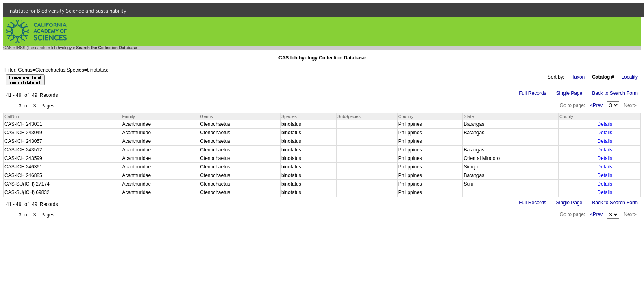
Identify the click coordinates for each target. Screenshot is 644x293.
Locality (630, 77)
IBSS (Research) (32, 48)
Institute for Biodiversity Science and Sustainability (67, 11)
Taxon (578, 77)
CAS (8, 48)
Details (605, 124)
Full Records (532, 93)
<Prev (596, 105)
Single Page (569, 93)
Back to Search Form (615, 93)
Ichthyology (62, 48)
